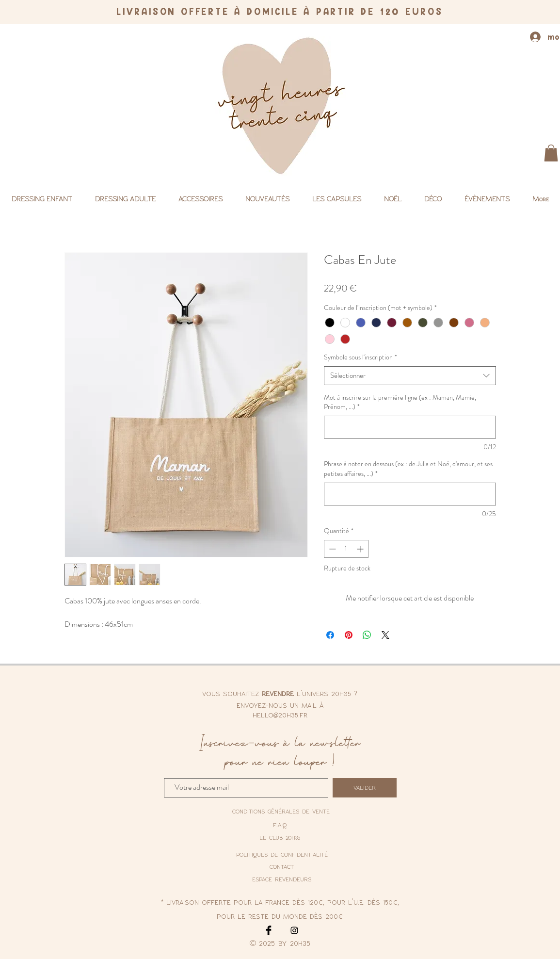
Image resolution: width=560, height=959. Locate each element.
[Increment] (361, 549)
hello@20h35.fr (280, 715)
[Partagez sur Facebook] (330, 635)
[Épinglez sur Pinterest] (349, 635)
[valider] (365, 788)
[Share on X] (385, 635)
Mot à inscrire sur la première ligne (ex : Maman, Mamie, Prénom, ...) (400, 402)
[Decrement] (331, 549)
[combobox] (410, 376)
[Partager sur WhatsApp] (367, 635)
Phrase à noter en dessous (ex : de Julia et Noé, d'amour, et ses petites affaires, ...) (408, 469)
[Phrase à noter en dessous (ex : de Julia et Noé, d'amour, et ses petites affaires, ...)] (410, 494)
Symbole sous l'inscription (360, 357)
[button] (551, 153)
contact (282, 866)
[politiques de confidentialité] (282, 854)
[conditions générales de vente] (281, 812)
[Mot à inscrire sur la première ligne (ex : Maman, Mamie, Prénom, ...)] (410, 427)
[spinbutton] (346, 549)
